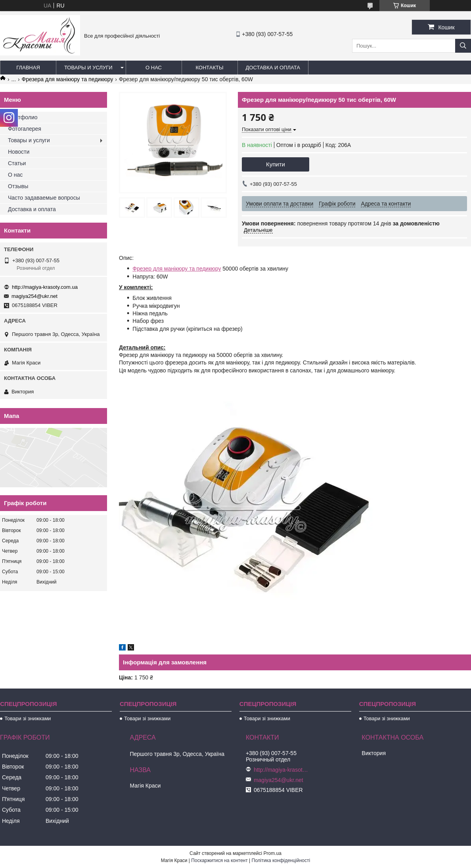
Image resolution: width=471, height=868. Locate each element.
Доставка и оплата (273, 68)
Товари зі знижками (28, 718)
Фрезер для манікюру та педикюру (177, 269)
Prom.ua (273, 853)
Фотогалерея (25, 129)
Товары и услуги (88, 68)
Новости (19, 152)
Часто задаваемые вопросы (44, 198)
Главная (28, 68)
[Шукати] (463, 46)
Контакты (209, 68)
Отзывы (18, 186)
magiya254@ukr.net (34, 296)
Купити (276, 164)
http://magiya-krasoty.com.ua (45, 287)
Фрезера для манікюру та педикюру (68, 79)
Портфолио (23, 117)
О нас (154, 68)
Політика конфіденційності (281, 860)
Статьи (17, 163)
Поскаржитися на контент (219, 860)
